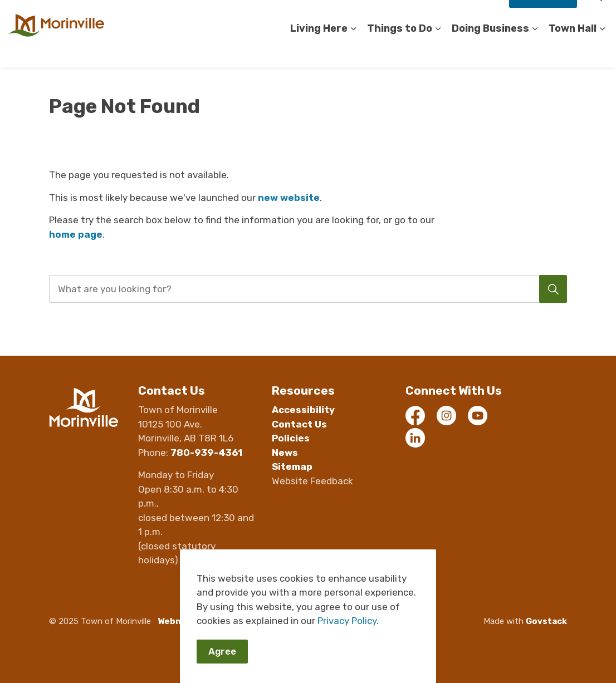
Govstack (546, 621)
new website (289, 198)
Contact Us (357, 16)
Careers (311, 16)
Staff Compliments (465, 16)
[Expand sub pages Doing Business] (535, 50)
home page (76, 234)
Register (404, 16)
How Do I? (543, 17)
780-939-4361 (206, 453)
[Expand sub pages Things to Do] (438, 50)
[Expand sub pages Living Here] (353, 50)
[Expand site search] (597, 17)
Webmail (176, 621)
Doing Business (490, 50)
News (285, 453)
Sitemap (292, 466)
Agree (222, 652)
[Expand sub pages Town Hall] (602, 50)
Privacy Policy (347, 621)
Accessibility (263, 16)
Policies (291, 438)
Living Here (319, 50)
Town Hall (573, 50)
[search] (305, 289)
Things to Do (400, 50)
